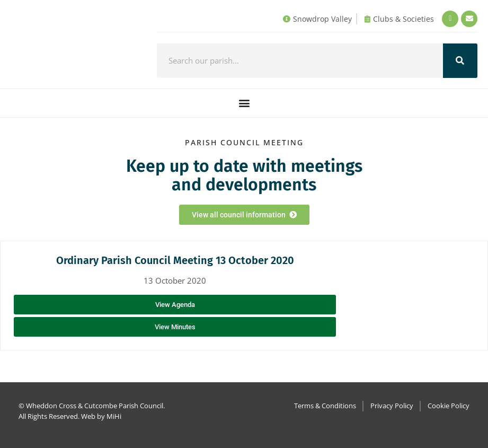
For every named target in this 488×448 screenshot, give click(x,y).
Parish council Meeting (244, 142)
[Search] (460, 61)
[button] (244, 103)
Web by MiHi (101, 416)
